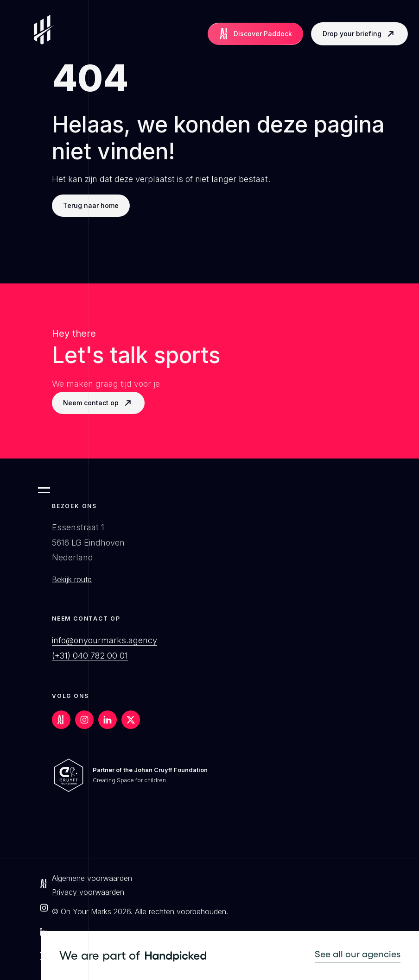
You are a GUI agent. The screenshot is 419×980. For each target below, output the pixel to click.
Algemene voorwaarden (92, 878)
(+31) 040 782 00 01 (90, 656)
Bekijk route (72, 579)
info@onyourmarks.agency (105, 640)
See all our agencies (358, 954)
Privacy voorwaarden (88, 892)
